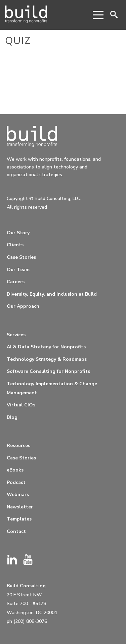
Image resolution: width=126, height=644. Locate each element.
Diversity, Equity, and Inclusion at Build (52, 294)
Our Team (18, 270)
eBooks (15, 470)
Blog (12, 417)
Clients (15, 245)
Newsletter (20, 507)
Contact (16, 531)
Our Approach (23, 306)
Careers (16, 282)
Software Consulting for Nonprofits (48, 371)
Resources (18, 445)
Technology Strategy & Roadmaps (47, 359)
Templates (19, 519)
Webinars (18, 494)
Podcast (16, 482)
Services (16, 335)
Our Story (18, 233)
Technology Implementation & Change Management (52, 388)
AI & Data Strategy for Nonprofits (46, 347)
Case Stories (21, 257)
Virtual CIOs (21, 405)
